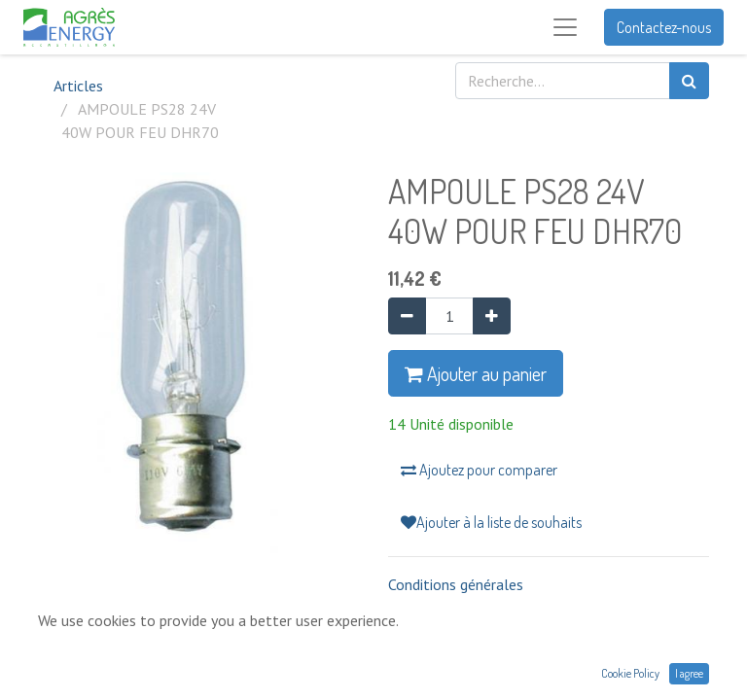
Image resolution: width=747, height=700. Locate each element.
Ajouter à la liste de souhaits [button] (491, 522)
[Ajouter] (492, 316)
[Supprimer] (407, 316)
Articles (78, 86)
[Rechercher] (689, 81)
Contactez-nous (664, 27)
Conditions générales (456, 584)
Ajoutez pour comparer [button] (479, 470)
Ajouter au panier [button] (476, 373)
